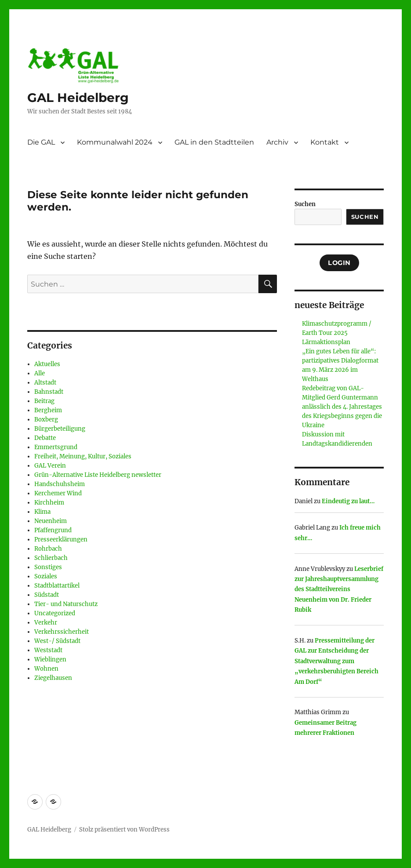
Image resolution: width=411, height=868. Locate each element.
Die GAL (41, 142)
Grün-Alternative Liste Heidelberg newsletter (98, 475)
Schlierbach (51, 558)
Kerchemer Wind (58, 493)
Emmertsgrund (56, 447)
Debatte (45, 438)
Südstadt (47, 595)
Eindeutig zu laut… (348, 501)
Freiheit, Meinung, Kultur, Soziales (83, 456)
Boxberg (46, 419)
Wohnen (46, 669)
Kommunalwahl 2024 (115, 142)
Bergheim (48, 410)
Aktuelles (47, 364)
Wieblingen (50, 659)
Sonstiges (48, 567)
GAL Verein (50, 466)
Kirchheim (49, 503)
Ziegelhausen (53, 678)
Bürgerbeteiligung (60, 429)
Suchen (305, 204)
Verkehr (46, 623)
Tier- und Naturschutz (66, 604)
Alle (40, 373)
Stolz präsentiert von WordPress (124, 830)
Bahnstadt (49, 392)
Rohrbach (48, 549)
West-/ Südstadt (57, 641)
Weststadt (48, 650)
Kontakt (325, 142)
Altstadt (45, 383)
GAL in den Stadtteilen (214, 142)
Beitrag (44, 401)
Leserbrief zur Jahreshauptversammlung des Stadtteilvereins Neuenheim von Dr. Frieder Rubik (339, 590)
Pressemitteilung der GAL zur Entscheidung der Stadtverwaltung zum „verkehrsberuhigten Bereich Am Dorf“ (336, 661)
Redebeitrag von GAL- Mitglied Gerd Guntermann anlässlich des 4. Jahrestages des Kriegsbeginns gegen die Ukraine (342, 407)
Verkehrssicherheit (62, 632)
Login (339, 263)
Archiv (277, 142)
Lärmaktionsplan (326, 342)
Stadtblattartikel (57, 586)
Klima (42, 512)
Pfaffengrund (53, 530)
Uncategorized (55, 613)
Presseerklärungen (61, 539)
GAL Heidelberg (78, 98)
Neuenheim (51, 521)
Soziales (46, 576)
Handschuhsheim (60, 484)
